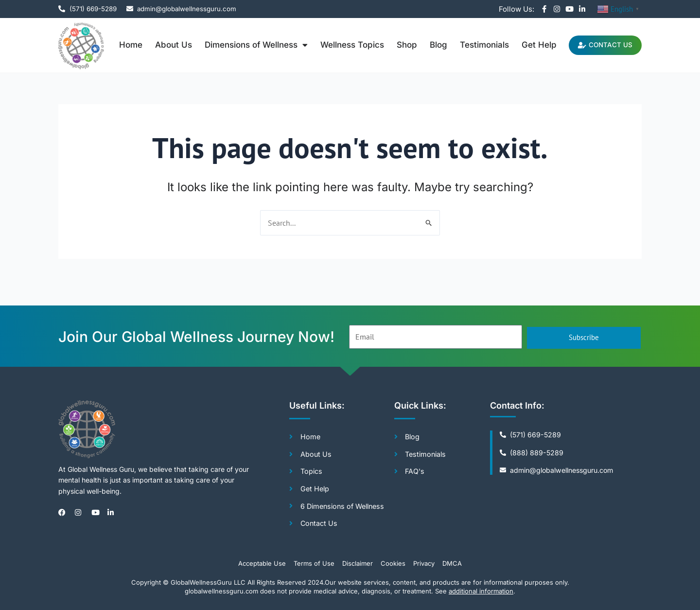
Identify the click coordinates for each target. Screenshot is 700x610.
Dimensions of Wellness (249, 45)
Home (124, 45)
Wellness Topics (345, 45)
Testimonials (478, 45)
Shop (400, 45)
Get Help (532, 45)
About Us (167, 45)
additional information (481, 591)
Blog (432, 45)
